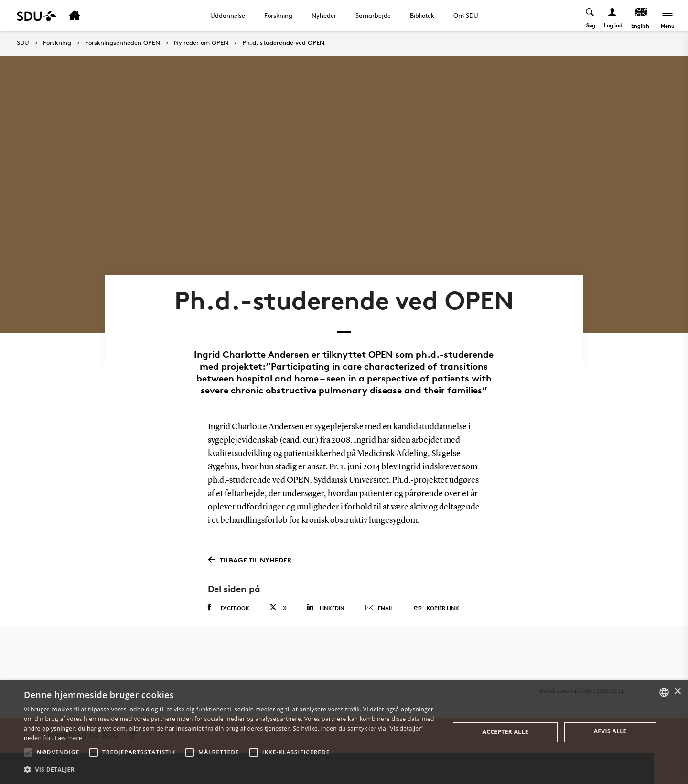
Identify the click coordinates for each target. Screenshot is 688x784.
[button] (28, 752)
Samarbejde (373, 15)
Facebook (229, 608)
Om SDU (466, 15)
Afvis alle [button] (610, 731)
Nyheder (324, 15)
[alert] (344, 732)
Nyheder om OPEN (201, 43)
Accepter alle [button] (505, 732)
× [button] (677, 692)
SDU (23, 43)
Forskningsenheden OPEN (123, 43)
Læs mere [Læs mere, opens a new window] (68, 738)
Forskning (278, 15)
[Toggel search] (590, 16)
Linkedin (326, 608)
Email (379, 608)
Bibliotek (422, 15)
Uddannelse (228, 15)
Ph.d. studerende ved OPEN (283, 43)
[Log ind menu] (613, 16)
